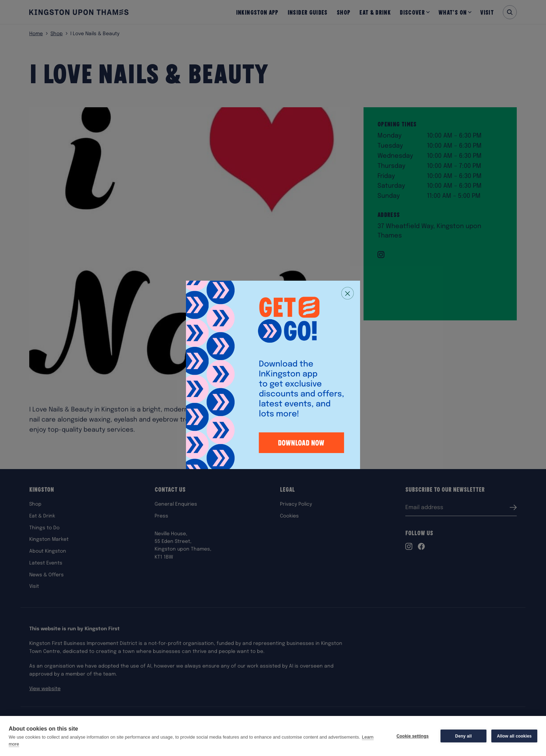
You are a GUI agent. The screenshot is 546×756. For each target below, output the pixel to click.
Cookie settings (413, 736)
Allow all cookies (514, 736)
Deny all (463, 736)
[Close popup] (348, 293)
